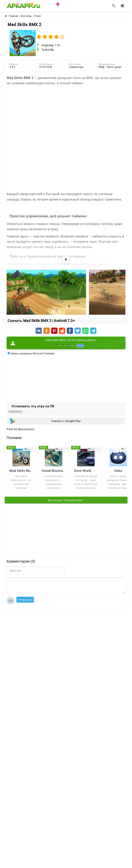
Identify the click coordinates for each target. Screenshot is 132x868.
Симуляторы (76, 67)
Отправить (25, 600)
